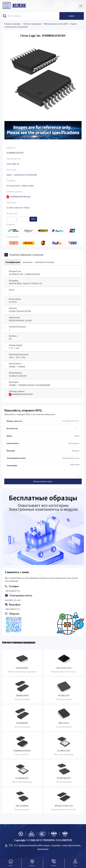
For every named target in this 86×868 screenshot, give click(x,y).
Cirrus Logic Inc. (13, 164)
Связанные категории (44, 262)
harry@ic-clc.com (13, 600)
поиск (72, 16)
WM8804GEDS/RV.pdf (18, 197)
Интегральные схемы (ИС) (56, 24)
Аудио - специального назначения (22, 175)
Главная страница (12, 24)
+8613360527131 (13, 609)
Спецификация (13, 262)
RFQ (33, 219)
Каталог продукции (32, 24)
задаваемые (27, 262)
